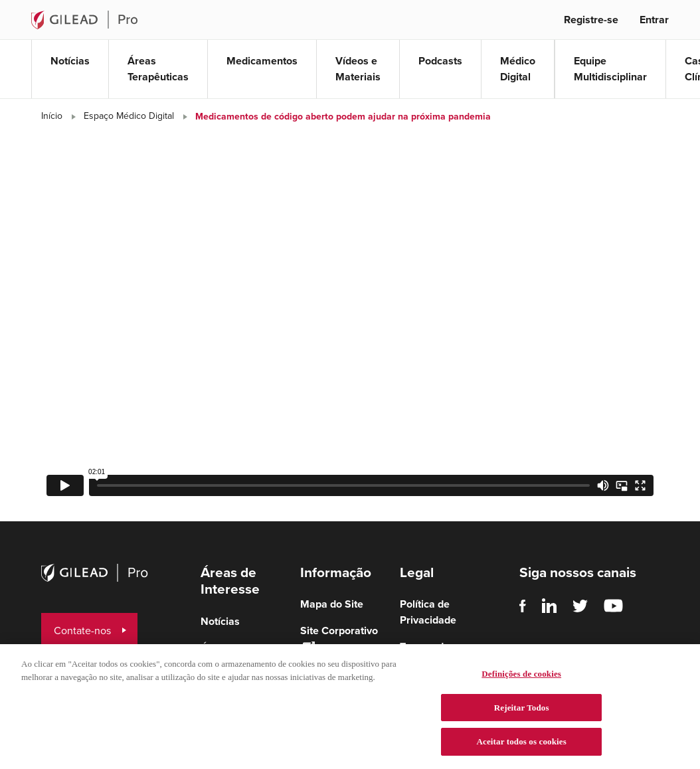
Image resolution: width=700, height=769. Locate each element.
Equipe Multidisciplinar (610, 69)
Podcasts (440, 61)
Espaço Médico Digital (129, 116)
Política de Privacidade (428, 612)
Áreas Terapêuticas (158, 69)
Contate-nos (82, 630)
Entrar (654, 20)
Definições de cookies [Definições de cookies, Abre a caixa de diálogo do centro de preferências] (521, 677)
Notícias (70, 61)
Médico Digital (518, 69)
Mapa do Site (332, 604)
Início (52, 116)
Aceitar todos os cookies (522, 745)
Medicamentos (262, 61)
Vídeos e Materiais (358, 69)
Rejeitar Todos (522, 710)
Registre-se (591, 20)
